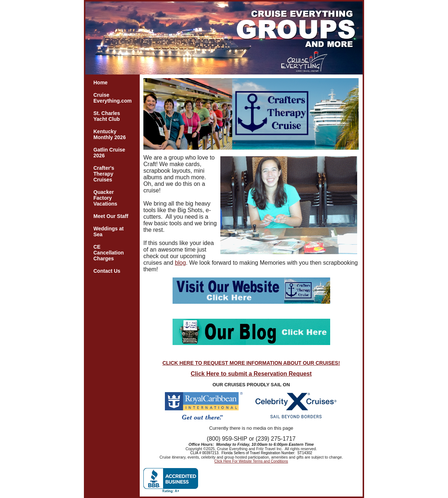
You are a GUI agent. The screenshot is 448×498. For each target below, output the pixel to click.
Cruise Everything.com (113, 98)
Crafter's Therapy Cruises (104, 174)
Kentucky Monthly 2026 (110, 134)
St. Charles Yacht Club (107, 116)
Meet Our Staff (111, 216)
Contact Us (107, 271)
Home (101, 83)
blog (180, 263)
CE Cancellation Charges (109, 253)
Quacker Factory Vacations (105, 198)
